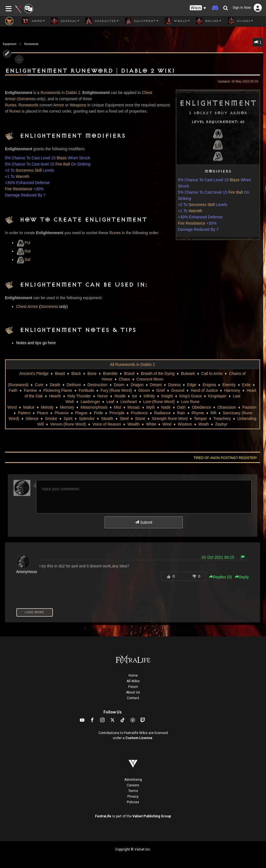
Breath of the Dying (158, 373)
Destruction (97, 385)
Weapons (78, 105)
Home (133, 675)
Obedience (202, 407)
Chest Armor (27, 307)
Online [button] (208, 21)
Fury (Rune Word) (116, 390)
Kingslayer (217, 396)
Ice (135, 396)
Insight (167, 396)
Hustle (120, 396)
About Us (133, 692)
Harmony (232, 390)
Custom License (139, 738)
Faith (13, 390)
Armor (59, 105)
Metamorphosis (94, 407)
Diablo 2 (73, 93)
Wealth (133, 424)
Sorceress (27, 99)
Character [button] (102, 21)
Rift (213, 413)
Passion (249, 407)
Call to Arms (212, 373)
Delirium (74, 385)
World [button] (177, 21)
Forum (133, 687)
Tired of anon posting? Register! (225, 458)
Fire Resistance (192, 223)
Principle (117, 413)
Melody (47, 407)
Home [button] (33, 21)
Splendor (87, 419)
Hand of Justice (204, 390)
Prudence (139, 413)
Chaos (124, 379)
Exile (246, 385)
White (151, 424)
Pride (99, 413)
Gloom (144, 390)
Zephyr (221, 424)
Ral (23, 251)
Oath (181, 407)
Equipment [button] (141, 21)
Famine (31, 390)
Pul (23, 243)
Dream (156, 385)
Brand (129, 373)
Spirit (68, 419)
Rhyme (198, 413)
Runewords (31, 44)
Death (55, 385)
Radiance (162, 413)
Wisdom (185, 424)
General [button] (65, 21)
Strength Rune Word (170, 419)
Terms (133, 791)
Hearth (55, 396)
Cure (39, 385)
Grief (161, 390)
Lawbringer (90, 402)
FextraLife (103, 816)
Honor (103, 396)
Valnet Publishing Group (152, 816)
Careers (133, 785)
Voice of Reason (107, 424)
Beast (60, 373)
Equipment (10, 44)
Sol (23, 259)
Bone (92, 373)
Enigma (209, 385)
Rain (181, 413)
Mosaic (134, 407)
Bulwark (188, 373)
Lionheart (129, 402)
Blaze (235, 180)
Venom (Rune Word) (68, 424)
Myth (150, 407)
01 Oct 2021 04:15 (218, 557)
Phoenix (62, 413)
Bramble (110, 373)
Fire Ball (235, 192)
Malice (29, 407)
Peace (43, 413)
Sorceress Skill (202, 205)
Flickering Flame (58, 390)
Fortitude (86, 390)
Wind (167, 424)
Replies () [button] (220, 577)
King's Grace (191, 396)
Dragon (137, 385)
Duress (174, 385)
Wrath (204, 424)
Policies (133, 802)
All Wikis (133, 681)
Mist (118, 407)
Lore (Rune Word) (159, 402)
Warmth (195, 211)
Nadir (166, 407)
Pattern (24, 413)
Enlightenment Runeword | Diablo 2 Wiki (90, 71)
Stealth (107, 419)
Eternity (229, 385)
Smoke (51, 419)
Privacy (133, 797)
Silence (32, 419)
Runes (11, 105)
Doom (119, 385)
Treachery (222, 419)
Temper (200, 419)
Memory (67, 407)
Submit (144, 522)
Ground (178, 390)
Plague (81, 413)
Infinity (149, 396)
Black (76, 373)
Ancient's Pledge (34, 373)
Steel (124, 419)
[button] (198, 8)
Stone (140, 419)
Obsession (227, 407)
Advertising (133, 780)
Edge (192, 385)
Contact (133, 698)
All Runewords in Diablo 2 (132, 364)
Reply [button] (242, 577)
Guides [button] (240, 21)
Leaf (110, 402)
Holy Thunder (79, 396)
